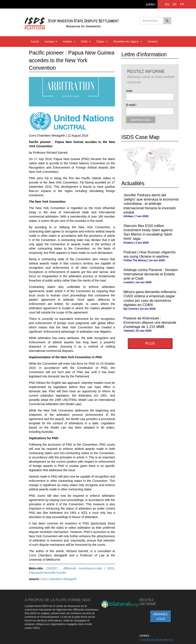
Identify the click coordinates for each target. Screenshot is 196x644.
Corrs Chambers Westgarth (58, 579)
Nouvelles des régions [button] (128, 42)
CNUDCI (53, 568)
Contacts (153, 42)
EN (167, 4)
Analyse (69, 42)
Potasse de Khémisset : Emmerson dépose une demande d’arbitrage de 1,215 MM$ (150, 323)
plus (150, 343)
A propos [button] (51, 42)
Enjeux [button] (102, 42)
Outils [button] (86, 42)
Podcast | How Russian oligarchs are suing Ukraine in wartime (150, 254)
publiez (151, 4)
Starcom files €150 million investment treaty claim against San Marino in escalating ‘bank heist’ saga (148, 232)
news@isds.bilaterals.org (156, 640)
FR (182, 4)
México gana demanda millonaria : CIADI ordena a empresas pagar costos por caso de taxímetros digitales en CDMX (151, 298)
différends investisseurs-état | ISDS (89, 568)
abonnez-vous (161, 617)
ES (175, 4)
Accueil (35, 42)
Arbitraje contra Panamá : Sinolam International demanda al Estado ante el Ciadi (151, 274)
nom (129, 91)
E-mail (131, 105)
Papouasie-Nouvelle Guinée (47, 573)
